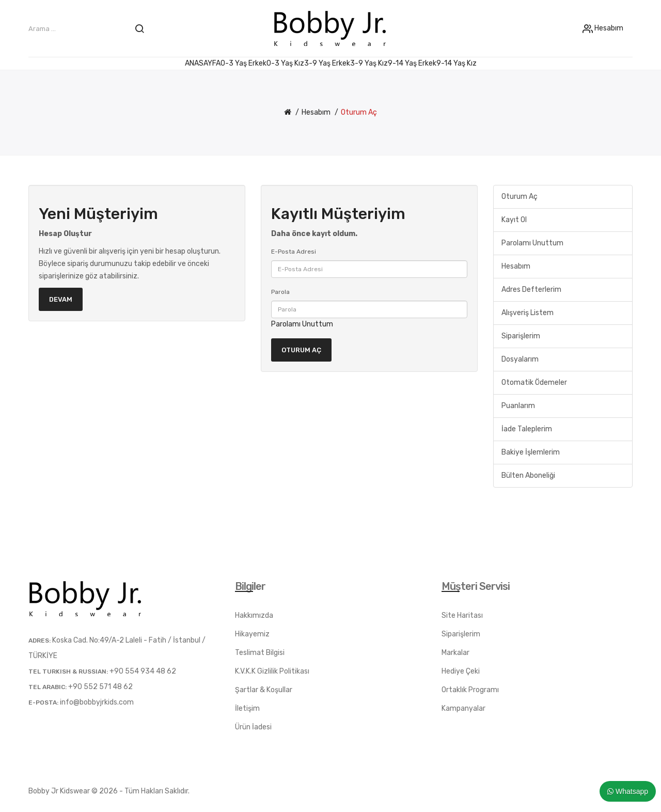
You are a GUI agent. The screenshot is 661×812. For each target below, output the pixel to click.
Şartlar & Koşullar (264, 690)
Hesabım (608, 28)
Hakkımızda (254, 615)
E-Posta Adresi (294, 252)
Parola (280, 292)
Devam (61, 299)
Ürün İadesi (253, 727)
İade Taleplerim (527, 429)
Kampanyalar (463, 708)
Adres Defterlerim (531, 290)
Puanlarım (518, 406)
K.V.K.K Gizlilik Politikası (272, 671)
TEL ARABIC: (48, 687)
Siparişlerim (521, 336)
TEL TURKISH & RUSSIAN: (68, 672)
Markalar (455, 653)
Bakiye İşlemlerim (531, 452)
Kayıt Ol (514, 220)
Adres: (40, 641)
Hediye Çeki (461, 671)
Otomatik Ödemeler (534, 382)
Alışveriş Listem (528, 313)
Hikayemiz (252, 634)
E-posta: (43, 702)
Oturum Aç (359, 112)
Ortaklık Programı (470, 690)
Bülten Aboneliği (528, 475)
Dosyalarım (520, 359)
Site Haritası (462, 615)
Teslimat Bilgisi (260, 653)
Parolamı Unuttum (302, 324)
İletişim (247, 708)
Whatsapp (628, 791)
